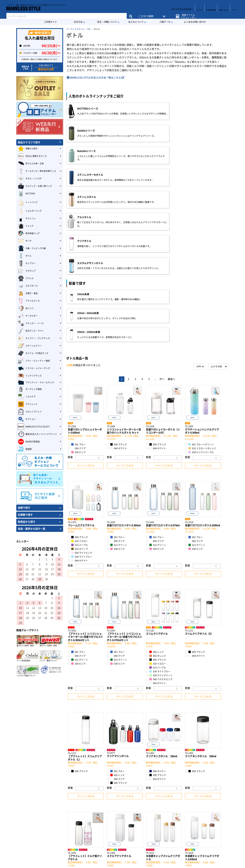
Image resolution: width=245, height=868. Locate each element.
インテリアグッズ (30, 376)
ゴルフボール (28, 286)
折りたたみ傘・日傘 (31, 164)
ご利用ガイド (50, 22)
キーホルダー (28, 316)
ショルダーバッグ (30, 211)
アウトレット (28, 404)
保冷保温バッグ (29, 233)
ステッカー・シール (31, 323)
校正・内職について (107, 22)
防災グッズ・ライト (31, 331)
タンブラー (27, 263)
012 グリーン (119, 402)
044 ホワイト (119, 306)
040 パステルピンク (161, 537)
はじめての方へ (42, 798)
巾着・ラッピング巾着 (32, 248)
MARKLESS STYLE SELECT (34, 427)
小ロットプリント (30, 412)
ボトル (25, 256)
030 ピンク (78, 310)
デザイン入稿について (46, 823)
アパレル (26, 278)
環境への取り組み (134, 813)
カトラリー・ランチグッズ (34, 338)
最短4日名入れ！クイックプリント (37, 434)
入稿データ (165, 22)
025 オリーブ (80, 406)
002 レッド (157, 509)
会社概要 (129, 798)
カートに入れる (86, 323)
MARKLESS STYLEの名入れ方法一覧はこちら (95, 78)
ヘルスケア (27, 397)
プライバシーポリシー (137, 808)
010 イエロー (80, 398)
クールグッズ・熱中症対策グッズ (37, 171)
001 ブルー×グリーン (201, 302)
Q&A (36, 838)
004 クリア (78, 306)
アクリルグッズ (29, 301)
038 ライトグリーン (161, 533)
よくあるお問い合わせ (195, 22)
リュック (26, 226)
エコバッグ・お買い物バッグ (35, 186)
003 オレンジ (158, 513)
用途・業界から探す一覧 (32, 529)
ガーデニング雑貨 (30, 389)
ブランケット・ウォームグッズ (36, 382)
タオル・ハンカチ (30, 179)
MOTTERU (26, 194)
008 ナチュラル (198, 732)
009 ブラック (119, 302)
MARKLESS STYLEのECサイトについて (55, 813)
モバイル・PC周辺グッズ (33, 353)
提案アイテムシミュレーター (188, 14)
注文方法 (78, 22)
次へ (162, 236)
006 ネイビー (158, 629)
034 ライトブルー (82, 414)
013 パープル (80, 402)
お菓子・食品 (28, 293)
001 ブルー (78, 302)
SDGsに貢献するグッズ (32, 156)
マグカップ (27, 271)
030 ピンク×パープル (201, 310)
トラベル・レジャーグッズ (34, 368)
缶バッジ (26, 308)
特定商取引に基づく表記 (136, 803)
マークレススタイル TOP (78, 29)
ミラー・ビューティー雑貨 (34, 361)
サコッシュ (27, 218)
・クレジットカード (89, 798)
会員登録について (43, 808)
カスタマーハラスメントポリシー (143, 818)
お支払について (42, 828)
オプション (27, 419)
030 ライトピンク (82, 410)
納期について (41, 818)
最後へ (171, 236)
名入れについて (136, 22)
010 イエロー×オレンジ (202, 306)
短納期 (25, 449)
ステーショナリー (30, 346)
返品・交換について (45, 833)
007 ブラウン (158, 728)
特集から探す (28, 149)
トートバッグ (28, 202)
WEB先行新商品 (29, 442)
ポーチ (25, 241)
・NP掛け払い (86, 819)
